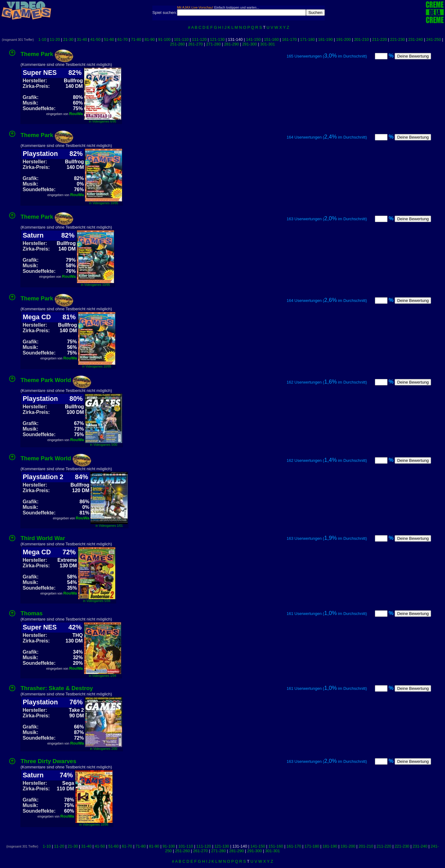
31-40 (82, 39)
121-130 (217, 39)
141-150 (253, 39)
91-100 (164, 39)
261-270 (196, 44)
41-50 (95, 39)
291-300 (250, 44)
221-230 (398, 39)
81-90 (150, 39)
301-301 (268, 44)
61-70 (123, 39)
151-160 (271, 39)
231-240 (416, 39)
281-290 (231, 44)
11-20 (55, 39)
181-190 (325, 39)
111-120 (199, 39)
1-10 (42, 39)
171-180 (307, 39)
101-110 (181, 39)
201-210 (362, 39)
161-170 (290, 39)
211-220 (379, 39)
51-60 (109, 39)
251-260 (177, 44)
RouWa (76, 114)
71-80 (136, 39)
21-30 (68, 39)
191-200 (344, 39)
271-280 (214, 44)
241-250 (434, 39)
